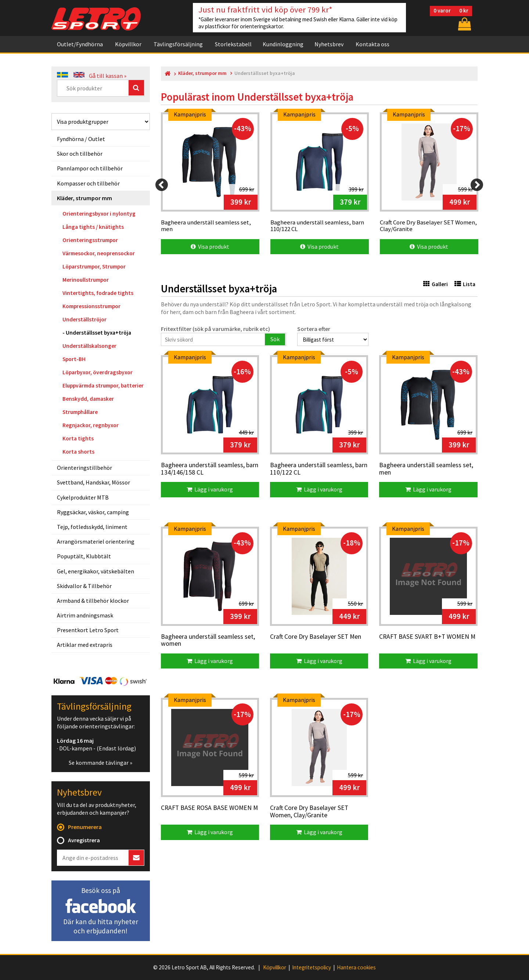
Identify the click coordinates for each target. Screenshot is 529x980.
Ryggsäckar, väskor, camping (93, 512)
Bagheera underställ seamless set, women (208, 640)
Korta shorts (78, 452)
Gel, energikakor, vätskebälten (96, 571)
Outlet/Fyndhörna (80, 44)
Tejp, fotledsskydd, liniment (92, 527)
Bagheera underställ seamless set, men (426, 469)
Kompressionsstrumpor (91, 306)
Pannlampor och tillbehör (90, 168)
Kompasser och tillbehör (88, 183)
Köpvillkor (128, 44)
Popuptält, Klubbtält (84, 556)
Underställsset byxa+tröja (98, 333)
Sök (275, 339)
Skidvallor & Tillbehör (84, 586)
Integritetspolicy (312, 968)
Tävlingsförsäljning (178, 44)
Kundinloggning (283, 44)
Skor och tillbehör (80, 154)
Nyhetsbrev (329, 44)
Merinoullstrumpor (86, 280)
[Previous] (162, 185)
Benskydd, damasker (88, 399)
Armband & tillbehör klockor (93, 601)
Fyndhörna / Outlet (81, 139)
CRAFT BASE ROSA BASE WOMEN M (209, 808)
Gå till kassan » (108, 76)
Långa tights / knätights (93, 227)
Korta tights (78, 438)
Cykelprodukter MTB (83, 497)
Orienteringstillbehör (84, 468)
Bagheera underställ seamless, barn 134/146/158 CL (210, 469)
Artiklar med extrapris (85, 645)
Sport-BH (74, 359)
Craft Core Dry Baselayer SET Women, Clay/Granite (309, 812)
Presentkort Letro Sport (88, 630)
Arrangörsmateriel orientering (96, 541)
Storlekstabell (233, 44)
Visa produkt (210, 246)
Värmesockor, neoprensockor (99, 253)
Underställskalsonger (89, 346)
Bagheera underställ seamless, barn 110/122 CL (319, 469)
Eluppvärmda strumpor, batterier (103, 385)
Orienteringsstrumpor (90, 240)
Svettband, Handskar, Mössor (93, 482)
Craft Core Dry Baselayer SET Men (316, 637)
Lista (465, 284)
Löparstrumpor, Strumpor (94, 266)
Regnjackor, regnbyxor (91, 425)
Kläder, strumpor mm (84, 198)
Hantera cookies (356, 968)
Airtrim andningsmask (85, 615)
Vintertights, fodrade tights (98, 293)
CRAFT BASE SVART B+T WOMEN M (427, 637)
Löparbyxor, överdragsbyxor (98, 372)
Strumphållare (80, 412)
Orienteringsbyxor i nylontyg (99, 214)
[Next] (477, 185)
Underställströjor (84, 319)
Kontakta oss (373, 44)
